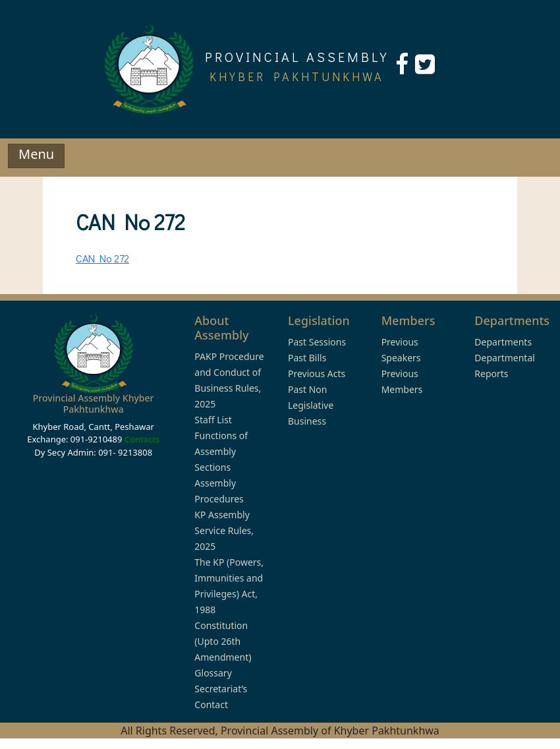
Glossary (213, 673)
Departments (503, 342)
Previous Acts (317, 374)
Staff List (213, 420)
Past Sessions (317, 342)
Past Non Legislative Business (311, 405)
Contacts (142, 439)
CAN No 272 (102, 258)
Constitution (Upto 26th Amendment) (223, 641)
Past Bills (307, 358)
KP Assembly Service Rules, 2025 (224, 530)
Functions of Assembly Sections (221, 451)
